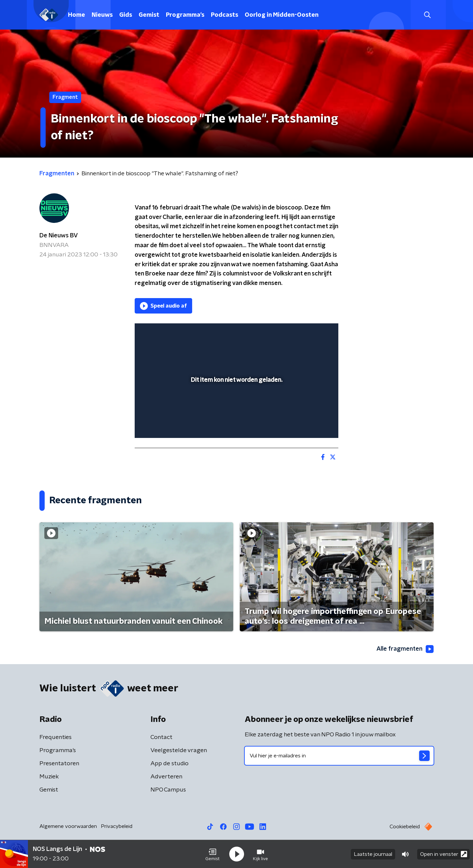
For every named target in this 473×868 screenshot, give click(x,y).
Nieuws (102, 15)
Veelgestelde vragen (179, 750)
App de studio (169, 764)
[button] (213, 854)
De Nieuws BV (59, 236)
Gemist (149, 15)
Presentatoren (59, 764)
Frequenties (56, 737)
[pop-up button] (309, 423)
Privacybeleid (117, 826)
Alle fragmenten (405, 649)
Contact (161, 737)
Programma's (185, 15)
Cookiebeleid (405, 827)
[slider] (236, 406)
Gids (126, 15)
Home (77, 15)
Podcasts (225, 15)
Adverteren (166, 777)
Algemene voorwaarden (68, 826)
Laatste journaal (373, 854)
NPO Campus (168, 790)
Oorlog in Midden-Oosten (282, 15)
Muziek (49, 777)
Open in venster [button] (444, 854)
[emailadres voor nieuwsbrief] (339, 756)
